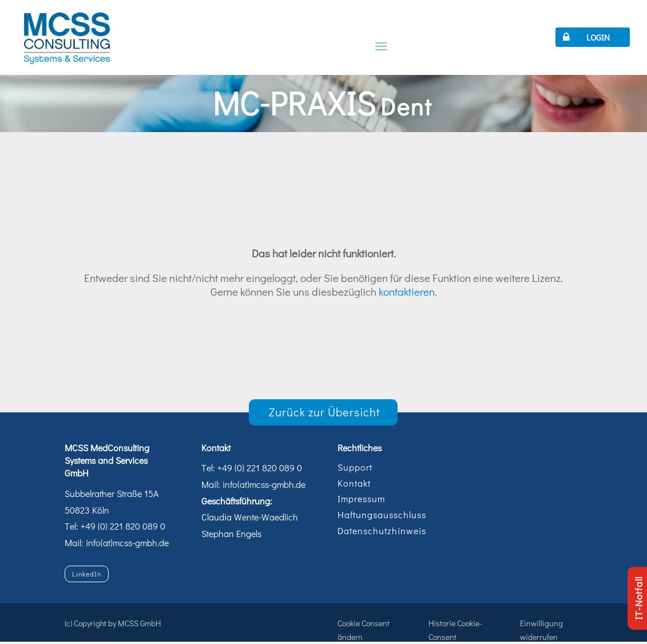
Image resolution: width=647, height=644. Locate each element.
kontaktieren (407, 291)
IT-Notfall (638, 598)
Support (355, 467)
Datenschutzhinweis (382, 530)
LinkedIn (87, 574)
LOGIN (584, 37)
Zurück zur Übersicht (325, 412)
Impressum (361, 498)
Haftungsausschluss (382, 514)
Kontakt (354, 483)
